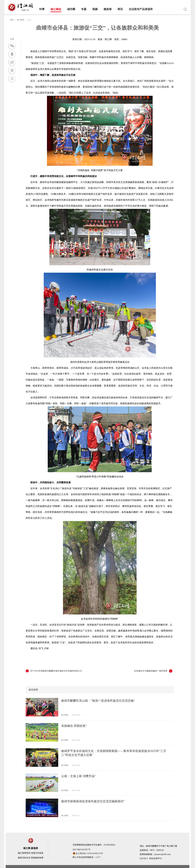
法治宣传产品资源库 (141, 9)
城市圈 (71, 9)
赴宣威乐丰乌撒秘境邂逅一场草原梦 (151, 671)
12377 (98, 857)
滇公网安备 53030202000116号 (88, 853)
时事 (42, 9)
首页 (12, 20)
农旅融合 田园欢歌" (74, 726)
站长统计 (144, 858)
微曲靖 (108, 9)
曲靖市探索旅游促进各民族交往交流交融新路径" (93, 801)
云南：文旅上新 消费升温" (78, 776)
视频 (95, 9)
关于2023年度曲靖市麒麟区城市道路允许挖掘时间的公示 (56, 671)
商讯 (120, 9)
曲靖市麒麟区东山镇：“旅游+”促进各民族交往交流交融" (98, 701)
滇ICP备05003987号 (81, 850)
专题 (84, 9)
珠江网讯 (56, 9)
